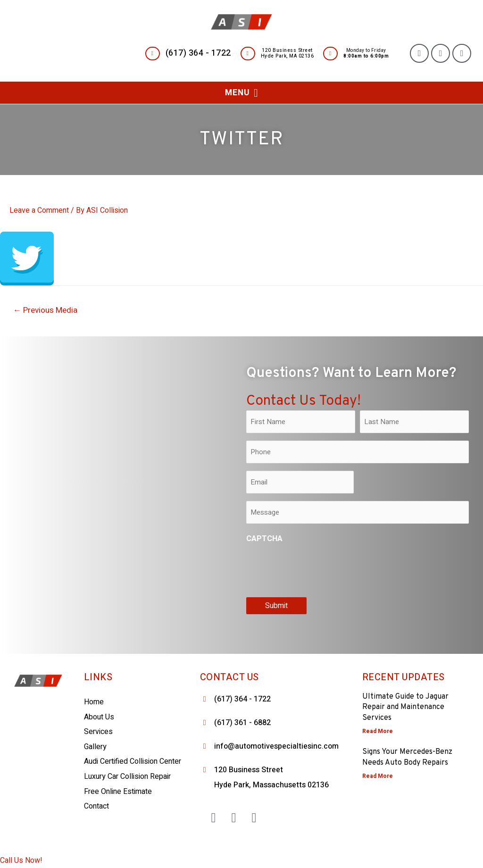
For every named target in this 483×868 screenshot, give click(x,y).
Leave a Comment (39, 210)
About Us (99, 717)
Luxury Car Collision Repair (127, 776)
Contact (96, 806)
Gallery (95, 747)
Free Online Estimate (118, 792)
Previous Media (45, 310)
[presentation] (318, 568)
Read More (378, 731)
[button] (241, 93)
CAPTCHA (264, 539)
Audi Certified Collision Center (133, 761)
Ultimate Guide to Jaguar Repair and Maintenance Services (405, 707)
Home (94, 702)
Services (98, 732)
